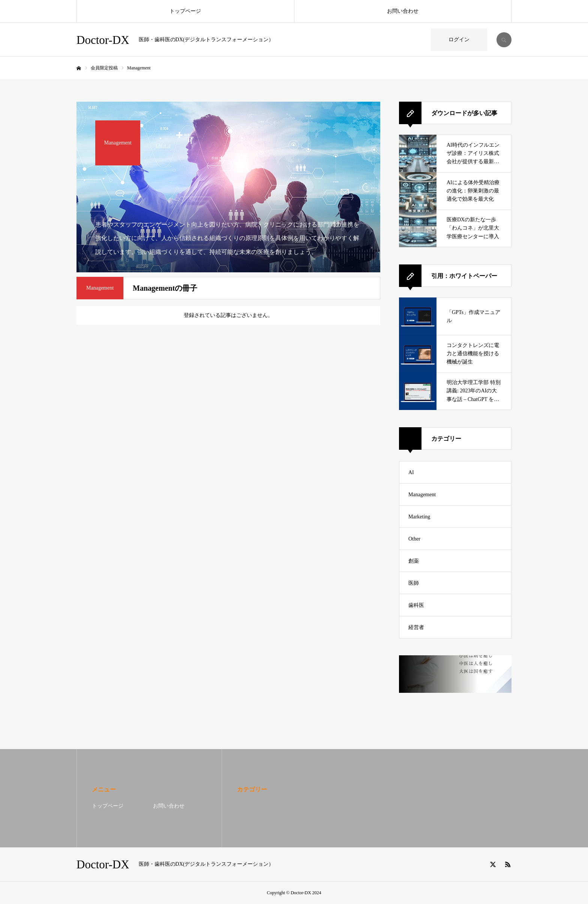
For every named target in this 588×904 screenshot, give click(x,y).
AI (411, 472)
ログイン (459, 40)
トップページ (185, 11)
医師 (414, 583)
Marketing (419, 517)
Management (422, 495)
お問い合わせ (403, 11)
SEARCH (504, 40)
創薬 (414, 561)
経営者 (416, 627)
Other (414, 539)
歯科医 (416, 605)
